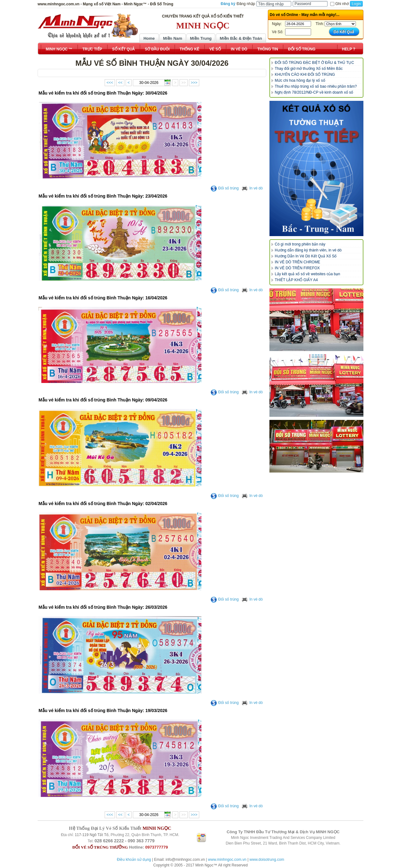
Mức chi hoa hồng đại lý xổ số (300, 80)
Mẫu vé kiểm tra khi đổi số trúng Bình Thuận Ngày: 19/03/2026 (103, 710)
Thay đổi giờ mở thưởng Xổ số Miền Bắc (309, 69)
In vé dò (252, 188)
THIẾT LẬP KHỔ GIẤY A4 (296, 280)
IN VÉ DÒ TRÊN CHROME (297, 262)
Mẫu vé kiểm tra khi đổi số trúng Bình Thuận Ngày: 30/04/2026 (103, 93)
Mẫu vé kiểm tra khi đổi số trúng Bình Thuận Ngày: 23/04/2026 (103, 196)
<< (120, 83)
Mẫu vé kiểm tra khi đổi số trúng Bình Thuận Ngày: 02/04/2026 (103, 504)
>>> (194, 83)
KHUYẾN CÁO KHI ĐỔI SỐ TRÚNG (305, 75)
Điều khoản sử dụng (134, 860)
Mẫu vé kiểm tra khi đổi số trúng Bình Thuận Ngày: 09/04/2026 (103, 400)
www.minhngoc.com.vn (227, 860)
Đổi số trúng (225, 188)
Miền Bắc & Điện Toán (241, 38)
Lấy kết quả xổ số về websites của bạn (307, 274)
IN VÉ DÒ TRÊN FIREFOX (297, 268)
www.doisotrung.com (267, 860)
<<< (110, 83)
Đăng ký (228, 4)
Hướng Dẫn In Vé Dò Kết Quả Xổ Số (306, 256)
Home (149, 38)
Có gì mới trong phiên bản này (300, 244)
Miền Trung (201, 38)
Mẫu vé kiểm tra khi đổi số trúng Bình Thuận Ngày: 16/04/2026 (103, 298)
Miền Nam (172, 38)
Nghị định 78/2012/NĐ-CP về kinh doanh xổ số (314, 92)
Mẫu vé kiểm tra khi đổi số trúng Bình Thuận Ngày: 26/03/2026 (103, 607)
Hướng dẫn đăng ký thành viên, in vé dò (308, 250)
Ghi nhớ (339, 4)
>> (184, 83)
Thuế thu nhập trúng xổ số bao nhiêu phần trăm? (316, 86)
